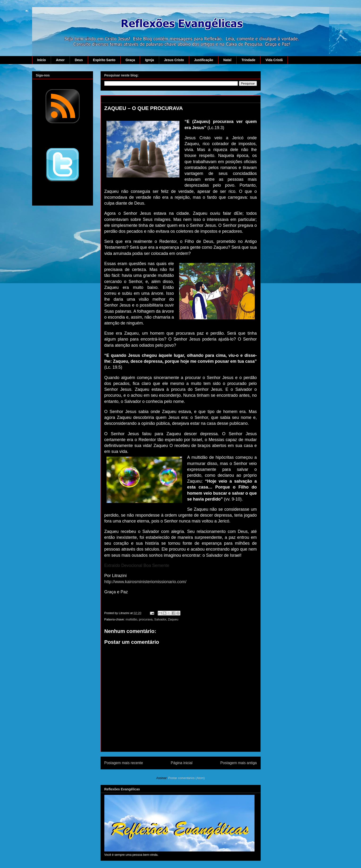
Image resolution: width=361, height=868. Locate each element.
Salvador (160, 619)
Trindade (248, 60)
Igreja (149, 60)
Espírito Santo (104, 60)
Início (42, 60)
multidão (131, 619)
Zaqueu (173, 619)
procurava (146, 619)
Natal (227, 60)
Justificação (204, 60)
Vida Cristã (274, 60)
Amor (60, 60)
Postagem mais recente (124, 763)
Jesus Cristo (174, 60)
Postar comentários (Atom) (186, 778)
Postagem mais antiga (238, 763)
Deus (79, 60)
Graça (130, 60)
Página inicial (182, 763)
